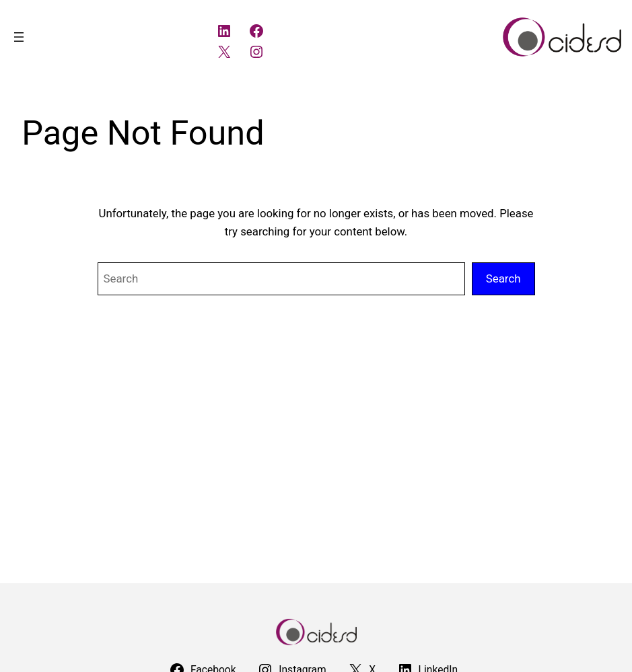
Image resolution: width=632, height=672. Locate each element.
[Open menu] (19, 37)
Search (503, 278)
